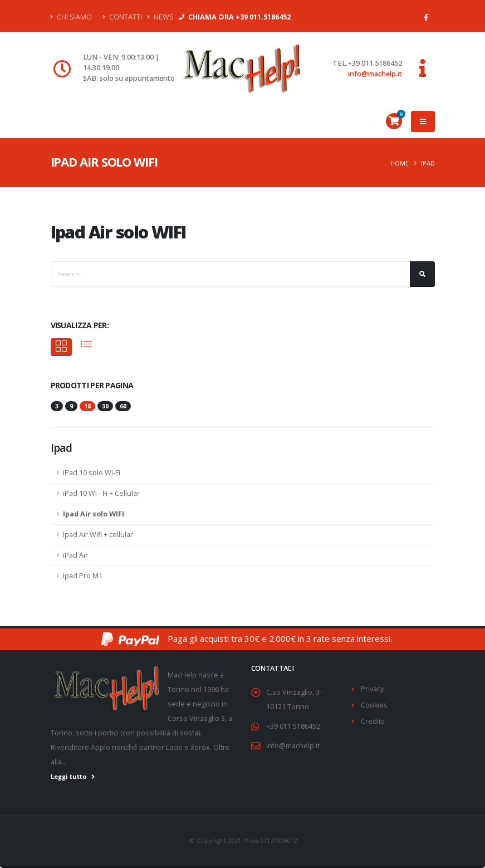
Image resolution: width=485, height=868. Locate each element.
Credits (373, 721)
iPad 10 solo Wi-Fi (92, 473)
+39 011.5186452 (293, 726)
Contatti (122, 17)
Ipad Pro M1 (83, 576)
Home (400, 163)
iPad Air (75, 555)
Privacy (372, 689)
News (160, 17)
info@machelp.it (375, 74)
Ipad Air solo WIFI (94, 514)
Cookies (374, 705)
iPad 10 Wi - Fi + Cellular (101, 493)
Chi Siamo (71, 17)
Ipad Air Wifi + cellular (98, 535)
